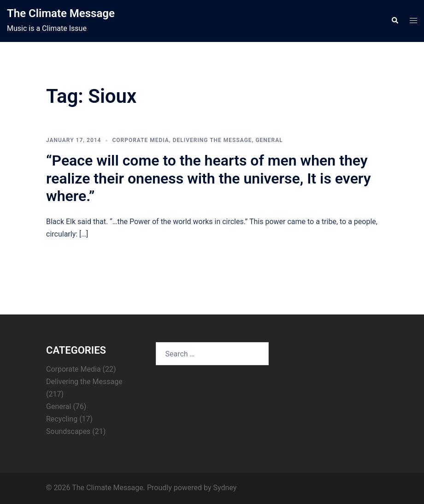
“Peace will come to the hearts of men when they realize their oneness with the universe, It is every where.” (209, 178)
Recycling (62, 419)
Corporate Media (140, 140)
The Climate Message (61, 13)
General (269, 140)
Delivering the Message (212, 140)
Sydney (225, 488)
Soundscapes (68, 431)
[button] (395, 21)
